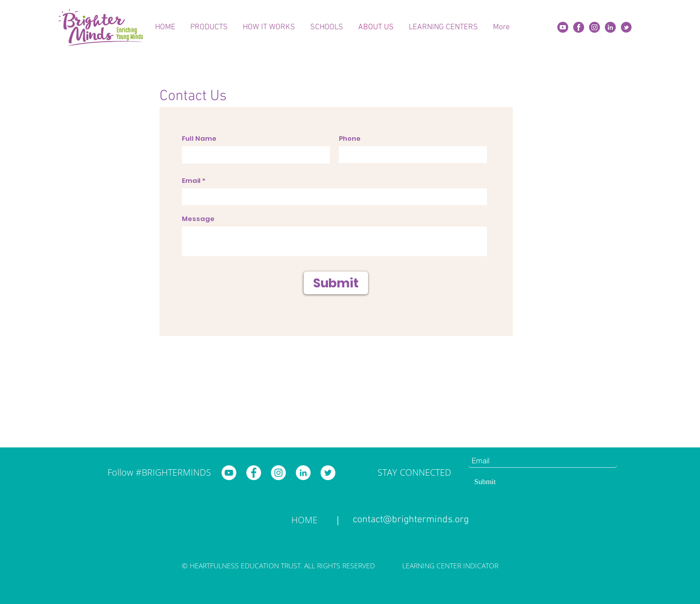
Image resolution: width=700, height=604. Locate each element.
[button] (209, 27)
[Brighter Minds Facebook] (254, 473)
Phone (350, 138)
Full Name (199, 138)
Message (198, 219)
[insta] (594, 27)
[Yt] (563, 27)
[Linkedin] (610, 27)
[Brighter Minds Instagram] (278, 473)
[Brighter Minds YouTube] (229, 473)
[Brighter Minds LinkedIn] (303, 473)
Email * (194, 181)
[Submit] (336, 283)
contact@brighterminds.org (411, 520)
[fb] (579, 27)
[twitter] (626, 27)
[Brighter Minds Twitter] (328, 473)
